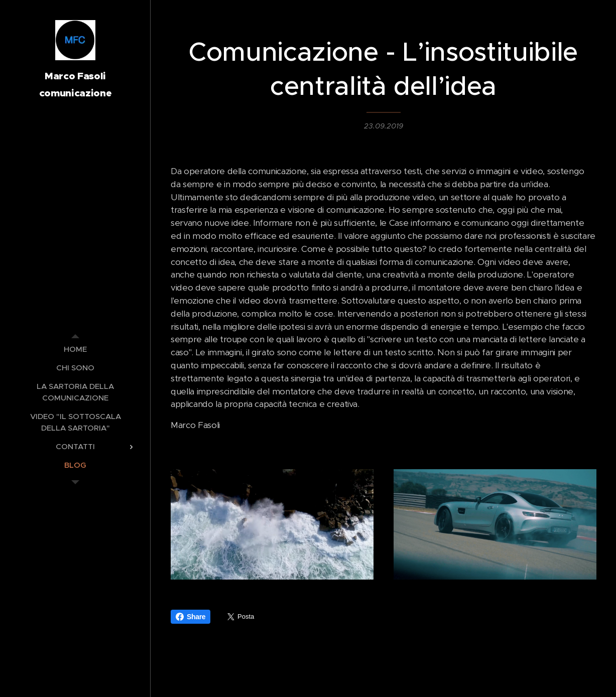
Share (191, 617)
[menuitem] (75, 349)
